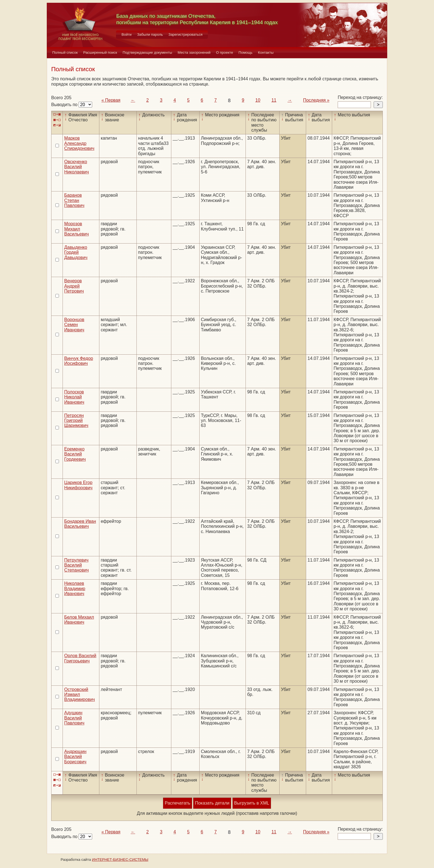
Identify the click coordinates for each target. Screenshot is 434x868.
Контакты (266, 53)
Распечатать (177, 803)
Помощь (246, 53)
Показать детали (212, 803)
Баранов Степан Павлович (74, 200)
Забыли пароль (150, 34)
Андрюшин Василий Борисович (75, 757)
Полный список (65, 53)
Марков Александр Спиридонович (79, 143)
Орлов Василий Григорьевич (80, 658)
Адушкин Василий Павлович (74, 718)
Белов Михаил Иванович (79, 620)
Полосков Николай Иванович (74, 397)
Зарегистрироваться (186, 34)
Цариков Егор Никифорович (78, 485)
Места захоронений (194, 53)
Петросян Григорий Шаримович (76, 421)
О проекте (225, 53)
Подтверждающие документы (147, 53)
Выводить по (65, 105)
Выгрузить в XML (252, 803)
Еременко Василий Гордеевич (75, 454)
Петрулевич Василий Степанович (77, 565)
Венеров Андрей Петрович (74, 286)
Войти (126, 34)
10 (258, 100)
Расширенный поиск (100, 53)
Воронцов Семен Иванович (74, 325)
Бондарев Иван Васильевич (80, 524)
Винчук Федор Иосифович (79, 361)
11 (274, 100)
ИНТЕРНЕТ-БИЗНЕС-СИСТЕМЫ (120, 860)
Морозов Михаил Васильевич (77, 229)
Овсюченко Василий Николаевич (77, 167)
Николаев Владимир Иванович (75, 588)
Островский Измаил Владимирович (80, 695)
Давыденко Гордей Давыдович (76, 252)
